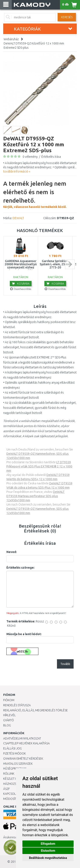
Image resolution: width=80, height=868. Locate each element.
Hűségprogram (15, 768)
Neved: (12, 552)
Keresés (67, 17)
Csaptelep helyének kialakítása (26, 743)
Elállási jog (12, 748)
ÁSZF (7, 789)
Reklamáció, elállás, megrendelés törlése (36, 710)
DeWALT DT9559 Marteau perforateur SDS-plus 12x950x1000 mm (36, 496)
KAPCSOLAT (11, 794)
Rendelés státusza (17, 705)
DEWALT (18, 218)
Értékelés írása (51, 157)
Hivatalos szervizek (18, 764)
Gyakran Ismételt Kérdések (23, 759)
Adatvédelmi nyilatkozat (22, 738)
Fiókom (9, 700)
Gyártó (9, 720)
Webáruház (11, 39)
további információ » (17, 171)
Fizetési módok (15, 753)
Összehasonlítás (21, 289)
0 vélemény (30, 157)
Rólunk (9, 774)
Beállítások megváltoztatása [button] (48, 858)
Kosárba (21, 283)
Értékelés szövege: (20, 568)
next (70, 264)
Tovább (65, 664)
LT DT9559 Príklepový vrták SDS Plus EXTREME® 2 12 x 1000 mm (39, 466)
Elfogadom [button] (48, 844)
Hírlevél (9, 715)
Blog (7, 725)
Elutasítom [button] (48, 851)
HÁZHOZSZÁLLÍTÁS (16, 784)
